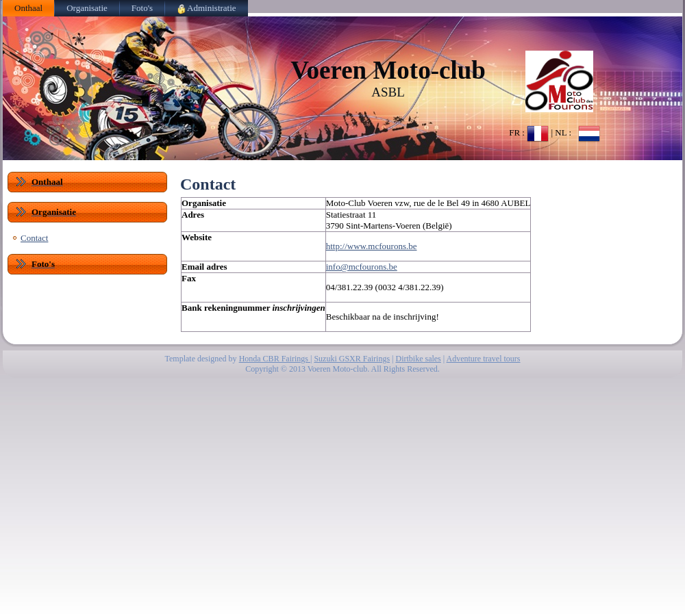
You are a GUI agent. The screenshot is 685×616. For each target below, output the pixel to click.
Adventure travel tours (484, 359)
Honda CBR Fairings (275, 359)
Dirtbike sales (418, 359)
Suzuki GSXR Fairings (352, 359)
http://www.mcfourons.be (372, 246)
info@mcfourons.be (362, 267)
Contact (34, 238)
